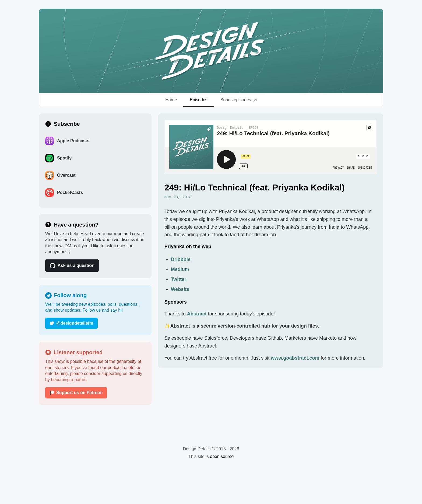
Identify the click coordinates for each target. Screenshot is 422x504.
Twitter (179, 279)
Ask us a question (72, 266)
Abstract (197, 314)
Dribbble (181, 259)
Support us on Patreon (76, 393)
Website (180, 289)
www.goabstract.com (295, 358)
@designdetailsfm (71, 323)
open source (222, 456)
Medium (180, 269)
